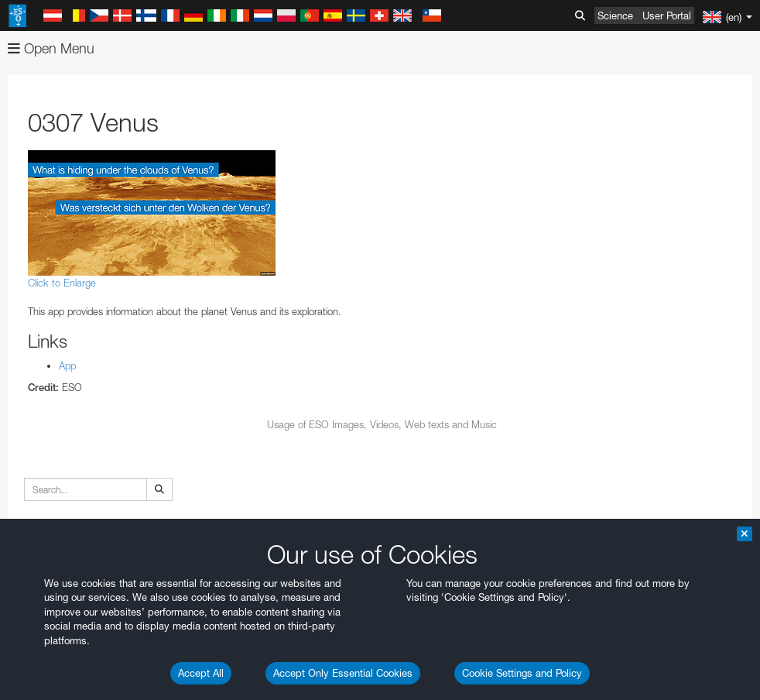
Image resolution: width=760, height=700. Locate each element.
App (67, 365)
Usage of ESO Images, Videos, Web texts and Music (382, 424)
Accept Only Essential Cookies (343, 673)
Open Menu (51, 48)
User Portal (667, 15)
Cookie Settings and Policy (522, 673)
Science (615, 15)
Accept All (201, 673)
